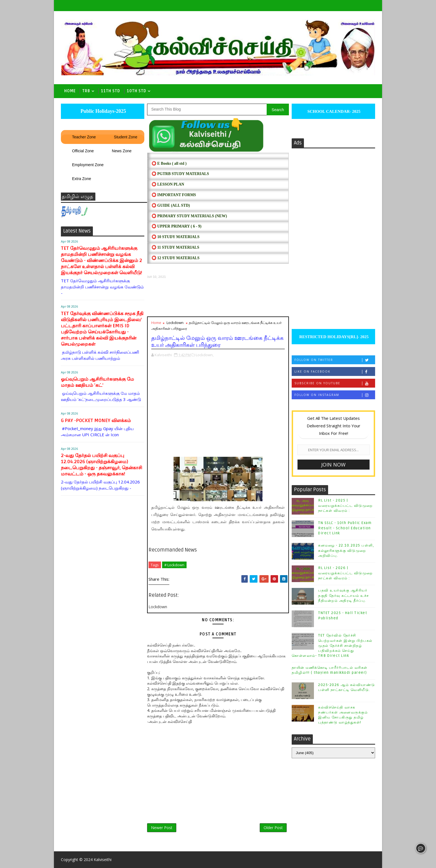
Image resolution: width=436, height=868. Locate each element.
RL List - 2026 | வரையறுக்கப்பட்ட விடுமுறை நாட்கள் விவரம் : (345, 573)
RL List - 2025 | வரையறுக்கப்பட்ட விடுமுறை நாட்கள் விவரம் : (345, 505)
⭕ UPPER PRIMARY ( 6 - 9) (176, 226)
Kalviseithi (103, 860)
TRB (86, 91)
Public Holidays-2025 (103, 111)
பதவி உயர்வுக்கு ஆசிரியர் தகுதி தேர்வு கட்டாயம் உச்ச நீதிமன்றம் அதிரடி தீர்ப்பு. (344, 595)
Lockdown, (205, 355)
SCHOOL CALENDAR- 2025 (334, 111)
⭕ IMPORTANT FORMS (174, 195)
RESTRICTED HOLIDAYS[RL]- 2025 (333, 337)
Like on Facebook (335, 372)
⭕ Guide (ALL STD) (171, 205)
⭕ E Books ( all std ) (169, 164)
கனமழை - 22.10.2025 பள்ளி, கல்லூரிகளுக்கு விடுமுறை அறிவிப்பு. (346, 550)
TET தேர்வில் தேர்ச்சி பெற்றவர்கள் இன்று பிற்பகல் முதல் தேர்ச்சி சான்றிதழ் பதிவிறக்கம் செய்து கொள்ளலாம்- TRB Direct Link (332, 646)
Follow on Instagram (335, 395)
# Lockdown (174, 565)
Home (70, 91)
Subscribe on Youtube (335, 383)
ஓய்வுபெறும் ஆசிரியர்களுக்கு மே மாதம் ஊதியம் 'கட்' (97, 382)
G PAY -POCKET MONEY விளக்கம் (96, 421)
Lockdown (175, 323)
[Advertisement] (218, 298)
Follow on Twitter (335, 360)
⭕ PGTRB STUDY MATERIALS (180, 174)
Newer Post (162, 828)
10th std (137, 91)
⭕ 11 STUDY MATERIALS (175, 247)
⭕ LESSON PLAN (168, 184)
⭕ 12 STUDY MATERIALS (175, 258)
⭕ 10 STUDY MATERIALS (175, 237)
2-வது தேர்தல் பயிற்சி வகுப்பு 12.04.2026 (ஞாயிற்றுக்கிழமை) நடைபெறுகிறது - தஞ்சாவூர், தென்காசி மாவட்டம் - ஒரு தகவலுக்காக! (101, 465)
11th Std (111, 91)
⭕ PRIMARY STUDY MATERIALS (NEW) (189, 216)
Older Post (273, 828)
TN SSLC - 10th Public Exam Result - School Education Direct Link (345, 528)
